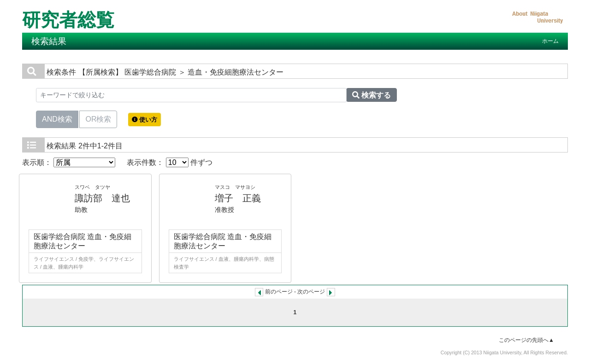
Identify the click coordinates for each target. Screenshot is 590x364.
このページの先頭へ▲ (526, 340)
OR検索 (98, 118)
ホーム (550, 41)
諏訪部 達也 (102, 198)
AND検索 (57, 118)
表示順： (69, 162)
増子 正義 (238, 198)
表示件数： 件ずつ (170, 162)
